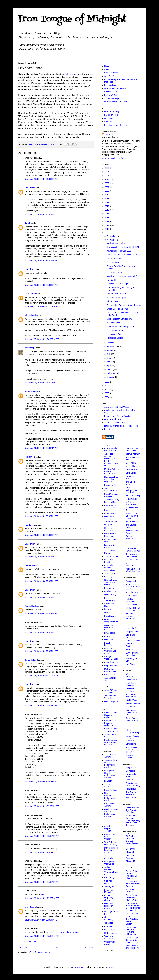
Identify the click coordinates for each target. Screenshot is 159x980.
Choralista (109, 122)
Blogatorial (109, 429)
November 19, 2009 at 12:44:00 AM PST (42, 882)
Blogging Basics (111, 85)
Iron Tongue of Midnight (72, 19)
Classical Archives (130, 857)
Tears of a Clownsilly (109, 937)
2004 (107, 397)
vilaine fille (109, 923)
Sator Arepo (30, 348)
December (112, 236)
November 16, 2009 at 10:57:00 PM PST (42, 676)
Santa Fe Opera (111, 790)
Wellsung (108, 577)
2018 (107, 199)
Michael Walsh (31, 315)
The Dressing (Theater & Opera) (132, 750)
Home (56, 947)
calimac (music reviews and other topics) (132, 738)
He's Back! (111, 280)
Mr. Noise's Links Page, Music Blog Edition (112, 471)
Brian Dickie (131, 650)
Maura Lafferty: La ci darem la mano (132, 516)
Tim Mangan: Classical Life (132, 555)
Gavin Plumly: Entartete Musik (133, 719)
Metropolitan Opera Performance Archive (110, 774)
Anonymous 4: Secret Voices (117, 407)
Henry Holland (31, 391)
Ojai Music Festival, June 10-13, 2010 (123, 247)
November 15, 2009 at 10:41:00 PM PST (42, 306)
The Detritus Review (110, 552)
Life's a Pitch (131, 596)
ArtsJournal (131, 581)
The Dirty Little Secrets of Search (132, 921)
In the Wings (131, 499)
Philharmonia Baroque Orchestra (110, 723)
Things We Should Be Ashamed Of (122, 255)
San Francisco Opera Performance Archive (110, 764)
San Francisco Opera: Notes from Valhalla (110, 742)
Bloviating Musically (109, 891)
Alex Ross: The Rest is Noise (111, 450)
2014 (107, 214)
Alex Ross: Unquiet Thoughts (109, 829)
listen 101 (108, 609)
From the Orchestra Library (109, 898)
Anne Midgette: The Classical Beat (111, 508)
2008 (107, 382)
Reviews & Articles (112, 95)
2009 (107, 233)
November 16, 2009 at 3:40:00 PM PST (41, 557)
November (112, 240)
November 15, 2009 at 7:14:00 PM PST (41, 214)
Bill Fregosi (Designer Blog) (133, 731)
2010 (107, 229)
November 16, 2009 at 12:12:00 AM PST (42, 383)
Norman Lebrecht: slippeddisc (131, 616)
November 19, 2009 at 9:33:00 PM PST (41, 920)
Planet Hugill (131, 680)
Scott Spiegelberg (110, 599)
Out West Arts (132, 560)
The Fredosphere (110, 857)
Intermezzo (109, 588)
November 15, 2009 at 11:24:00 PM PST (42, 339)
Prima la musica (111, 675)
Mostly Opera (110, 591)
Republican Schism (115, 338)
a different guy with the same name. (65, 932)
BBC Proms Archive (109, 805)
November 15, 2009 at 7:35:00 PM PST (41, 261)
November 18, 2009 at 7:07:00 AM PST (41, 852)
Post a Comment (29, 942)
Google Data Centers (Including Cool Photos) (132, 875)
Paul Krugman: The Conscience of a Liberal (133, 810)
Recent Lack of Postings (117, 284)
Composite (131, 771)
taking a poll (71, 74)
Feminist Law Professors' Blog (133, 784)
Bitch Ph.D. (131, 780)
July (109, 354)
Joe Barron (30, 457)
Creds (107, 70)
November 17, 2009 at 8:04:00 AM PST (41, 706)
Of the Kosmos (111, 933)
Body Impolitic (132, 767)
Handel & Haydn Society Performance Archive (111, 813)
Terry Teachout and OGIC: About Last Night (133, 587)
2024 (107, 176)
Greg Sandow (132, 605)
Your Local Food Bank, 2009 (119, 251)
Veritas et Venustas (130, 756)
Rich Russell (110, 930)
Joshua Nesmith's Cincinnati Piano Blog (111, 871)
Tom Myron (109, 887)
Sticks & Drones (111, 556)
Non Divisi (130, 664)
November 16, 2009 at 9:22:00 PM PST (41, 651)
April (109, 366)
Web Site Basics (111, 76)
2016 (107, 206)
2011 (107, 225)
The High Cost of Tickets (115, 423)
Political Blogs (113, 262)
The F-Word (131, 798)
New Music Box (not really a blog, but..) (111, 479)
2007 (107, 386)
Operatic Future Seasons (115, 88)
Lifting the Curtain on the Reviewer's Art (121, 426)
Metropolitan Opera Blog (110, 863)
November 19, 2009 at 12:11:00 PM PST (42, 898)
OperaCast (131, 849)
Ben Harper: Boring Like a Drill (132, 712)
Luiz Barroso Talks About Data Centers (133, 884)
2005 (107, 393)
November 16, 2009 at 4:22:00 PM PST (41, 581)
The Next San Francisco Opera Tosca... (124, 305)
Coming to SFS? (111, 92)
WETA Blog (109, 878)
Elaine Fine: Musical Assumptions (110, 568)
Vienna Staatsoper (109, 785)
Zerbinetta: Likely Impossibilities (112, 501)
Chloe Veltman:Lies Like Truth (131, 490)
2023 (107, 179)
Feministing (131, 789)
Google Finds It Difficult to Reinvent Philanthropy (132, 931)
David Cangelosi (111, 701)
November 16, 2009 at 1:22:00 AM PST (41, 448)
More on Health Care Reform (119, 319)
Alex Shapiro (110, 636)
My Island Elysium (130, 564)
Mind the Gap (132, 592)
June (109, 358)
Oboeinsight (131, 463)
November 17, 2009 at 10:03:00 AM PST (42, 836)
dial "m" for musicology (109, 918)
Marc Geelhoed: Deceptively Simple (111, 850)
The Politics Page (112, 98)
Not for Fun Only (133, 496)
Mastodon (78, 967)
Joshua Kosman (133, 454)
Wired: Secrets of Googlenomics (133, 947)
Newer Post (24, 947)
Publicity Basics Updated (117, 298)
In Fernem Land (114, 323)
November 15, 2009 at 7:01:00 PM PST (41, 179)
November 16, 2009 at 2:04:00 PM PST (41, 535)
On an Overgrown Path (111, 620)
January (111, 377)
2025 (107, 172)
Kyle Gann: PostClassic (131, 600)
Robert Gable (132, 470)
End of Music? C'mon (116, 272)
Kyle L (27, 223)
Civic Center (30, 294)
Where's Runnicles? (131, 675)
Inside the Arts (137, 625)
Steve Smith (110, 573)
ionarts (107, 613)
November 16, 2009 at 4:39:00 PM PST (41, 597)
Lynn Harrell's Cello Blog (132, 654)
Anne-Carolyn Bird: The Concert (110, 837)
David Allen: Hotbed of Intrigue (109, 906)
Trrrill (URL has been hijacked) (111, 843)
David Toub (109, 640)
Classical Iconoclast (109, 529)
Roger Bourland (111, 666)
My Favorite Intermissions (110, 670)
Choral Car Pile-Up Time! (118, 309)
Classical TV (131, 852)
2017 (107, 202)
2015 (107, 210)
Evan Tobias (110, 633)
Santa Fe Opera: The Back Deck (112, 730)
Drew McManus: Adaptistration (111, 495)
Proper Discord (132, 521)
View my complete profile (113, 158)
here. (43, 894)
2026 (107, 168)
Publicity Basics (111, 73)
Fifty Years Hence (114, 301)
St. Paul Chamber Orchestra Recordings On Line (132, 841)
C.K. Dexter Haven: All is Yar (133, 550)
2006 (107, 389)
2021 (107, 187)
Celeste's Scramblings (131, 537)
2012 (107, 221)
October (111, 343)
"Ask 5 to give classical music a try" (122, 276)
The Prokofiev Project (116, 330)
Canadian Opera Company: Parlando (111, 715)
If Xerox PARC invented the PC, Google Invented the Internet (133, 907)
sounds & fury (110, 595)
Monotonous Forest (110, 561)
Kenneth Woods (111, 662)
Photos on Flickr (111, 115)
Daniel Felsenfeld (109, 644)
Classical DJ (131, 861)
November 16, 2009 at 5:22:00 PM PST (41, 613)
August (110, 350)
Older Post (88, 947)
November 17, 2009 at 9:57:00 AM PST (41, 782)
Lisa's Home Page (112, 112)
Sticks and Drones (130, 636)
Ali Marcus (109, 926)
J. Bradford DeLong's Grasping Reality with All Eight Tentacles (133, 820)
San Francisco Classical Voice (132, 450)
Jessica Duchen (133, 703)
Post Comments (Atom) (40, 952)
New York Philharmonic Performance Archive (110, 797)
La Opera (108, 525)
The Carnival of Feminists (132, 793)
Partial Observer (133, 641)
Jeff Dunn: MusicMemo (131, 503)
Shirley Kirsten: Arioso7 (132, 532)
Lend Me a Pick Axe (113, 419)
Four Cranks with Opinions (116, 125)
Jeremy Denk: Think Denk (110, 697)
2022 (107, 183)
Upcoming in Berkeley (116, 334)
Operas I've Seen (112, 118)
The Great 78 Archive (110, 756)
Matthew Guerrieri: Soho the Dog (111, 651)
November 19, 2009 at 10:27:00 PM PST (42, 936)
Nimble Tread (132, 700)
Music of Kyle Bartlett (116, 243)
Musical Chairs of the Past (116, 102)
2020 (107, 191)
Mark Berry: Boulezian (131, 684)
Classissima (131, 744)
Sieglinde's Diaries (109, 882)
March (110, 369)
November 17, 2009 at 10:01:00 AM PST (42, 806)
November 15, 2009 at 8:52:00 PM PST (41, 285)
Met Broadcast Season (117, 294)
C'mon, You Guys (114, 258)
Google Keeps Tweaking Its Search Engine (132, 940)
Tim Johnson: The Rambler (132, 696)
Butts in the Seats (131, 645)
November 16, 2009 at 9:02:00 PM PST (41, 632)
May (109, 362)
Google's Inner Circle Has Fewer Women (132, 897)
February (111, 373)
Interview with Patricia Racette (117, 416)
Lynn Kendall (31, 907)
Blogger (111, 967)
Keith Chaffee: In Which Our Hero (133, 570)
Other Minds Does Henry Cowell (121, 326)
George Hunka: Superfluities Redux (111, 582)
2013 (107, 218)
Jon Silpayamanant (111, 489)
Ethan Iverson (110, 513)
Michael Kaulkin (133, 466)
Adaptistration (132, 632)
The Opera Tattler (131, 483)
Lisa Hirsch (30, 188)
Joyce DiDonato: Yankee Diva (111, 691)
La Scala (108, 781)
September (112, 347)
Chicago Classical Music (111, 658)
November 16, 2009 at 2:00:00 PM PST (41, 516)
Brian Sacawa (110, 616)
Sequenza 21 (110, 485)
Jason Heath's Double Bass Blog (110, 627)
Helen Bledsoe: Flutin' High (111, 535)
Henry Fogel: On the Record (133, 609)
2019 (107, 195)
